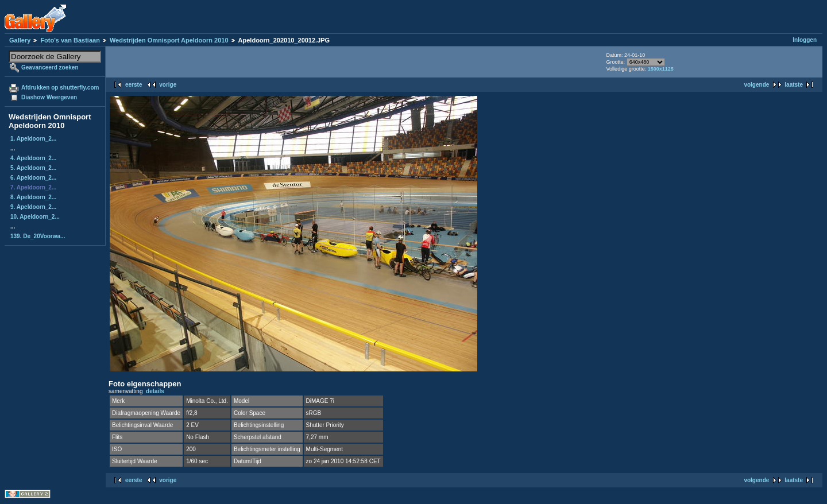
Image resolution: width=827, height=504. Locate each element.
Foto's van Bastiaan (70, 40)
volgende (756, 85)
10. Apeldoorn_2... (35, 217)
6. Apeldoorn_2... (33, 178)
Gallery (20, 40)
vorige (168, 85)
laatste (794, 85)
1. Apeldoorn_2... (33, 139)
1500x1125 (661, 69)
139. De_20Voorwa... (38, 236)
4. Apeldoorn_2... (33, 158)
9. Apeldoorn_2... (33, 207)
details (155, 391)
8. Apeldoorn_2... (33, 197)
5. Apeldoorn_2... (33, 168)
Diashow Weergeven (49, 97)
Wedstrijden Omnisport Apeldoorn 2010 (169, 40)
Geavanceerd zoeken (50, 67)
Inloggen (805, 40)
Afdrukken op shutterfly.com (60, 88)
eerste (134, 85)
